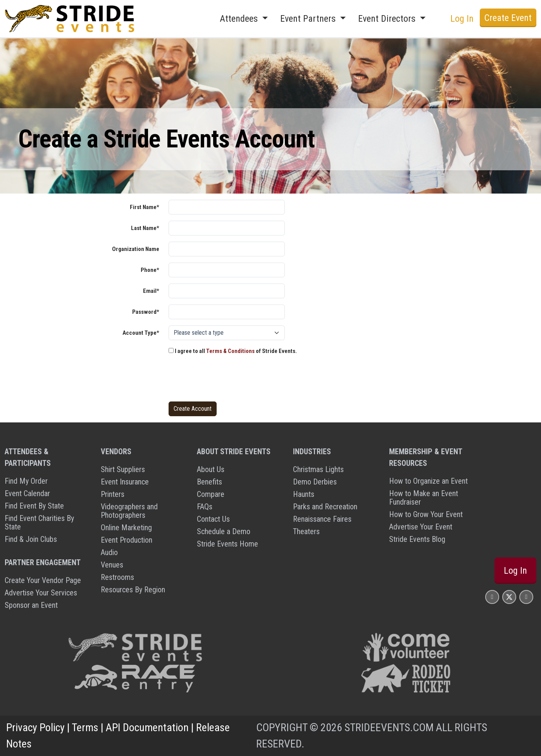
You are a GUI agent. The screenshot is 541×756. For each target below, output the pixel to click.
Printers (113, 494)
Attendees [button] (240, 19)
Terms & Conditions (230, 351)
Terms (85, 727)
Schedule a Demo (224, 531)
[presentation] (227, 380)
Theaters (306, 531)
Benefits (209, 482)
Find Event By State (34, 506)
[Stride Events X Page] (509, 597)
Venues (112, 565)
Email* (151, 291)
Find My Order (26, 481)
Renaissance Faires (322, 519)
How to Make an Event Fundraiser (424, 498)
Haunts (304, 494)
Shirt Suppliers (123, 469)
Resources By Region (133, 590)
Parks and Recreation (325, 507)
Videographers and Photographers (129, 511)
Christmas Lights (318, 469)
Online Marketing (126, 528)
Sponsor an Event (31, 605)
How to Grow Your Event (426, 514)
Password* (146, 312)
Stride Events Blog (417, 539)
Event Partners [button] (309, 19)
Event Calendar (27, 493)
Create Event (508, 18)
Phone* (150, 270)
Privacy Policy (35, 727)
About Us (211, 469)
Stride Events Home (227, 544)
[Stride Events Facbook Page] (492, 597)
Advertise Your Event (421, 527)
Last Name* (145, 228)
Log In (462, 19)
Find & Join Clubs (31, 539)
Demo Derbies (315, 482)
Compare (211, 494)
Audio (109, 552)
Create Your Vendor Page (43, 580)
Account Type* (141, 333)
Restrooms (117, 577)
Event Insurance (125, 482)
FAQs (205, 507)
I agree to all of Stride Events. (233, 351)
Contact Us (213, 519)
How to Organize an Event (428, 481)
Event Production (127, 540)
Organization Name (136, 249)
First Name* (145, 207)
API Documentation (147, 727)
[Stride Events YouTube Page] (526, 597)
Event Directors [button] (388, 19)
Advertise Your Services (41, 593)
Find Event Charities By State (39, 522)
